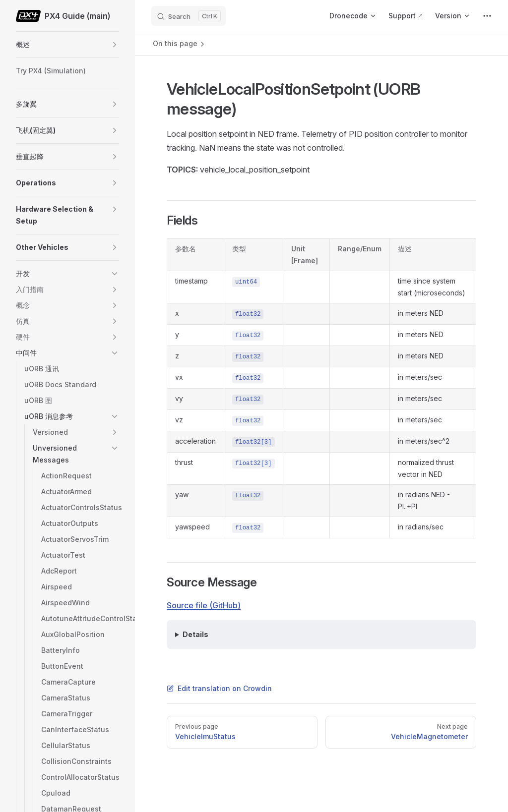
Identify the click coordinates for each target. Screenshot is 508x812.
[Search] (189, 16)
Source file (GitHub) (204, 605)
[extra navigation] (487, 16)
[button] (115, 45)
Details (195, 634)
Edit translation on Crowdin (219, 688)
